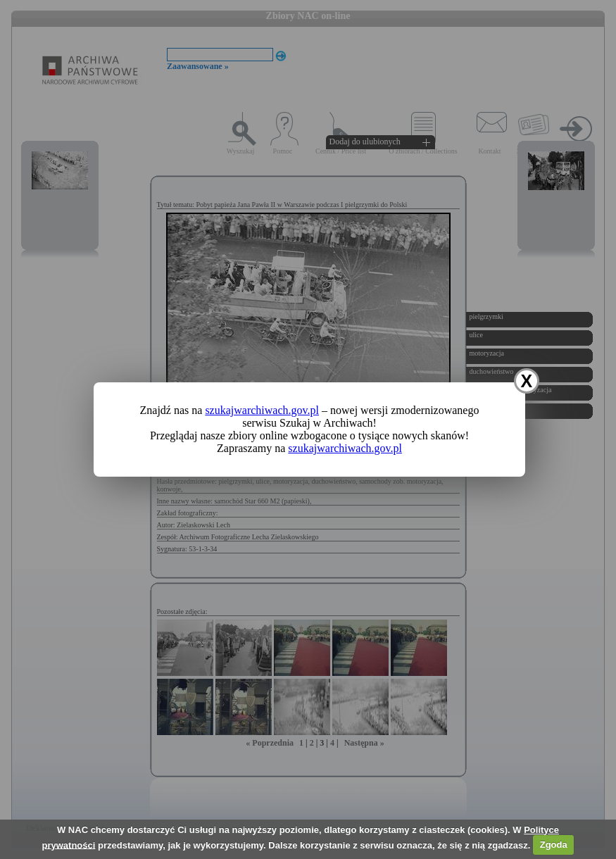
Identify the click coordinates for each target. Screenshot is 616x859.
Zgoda (554, 845)
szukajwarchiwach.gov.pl (262, 410)
